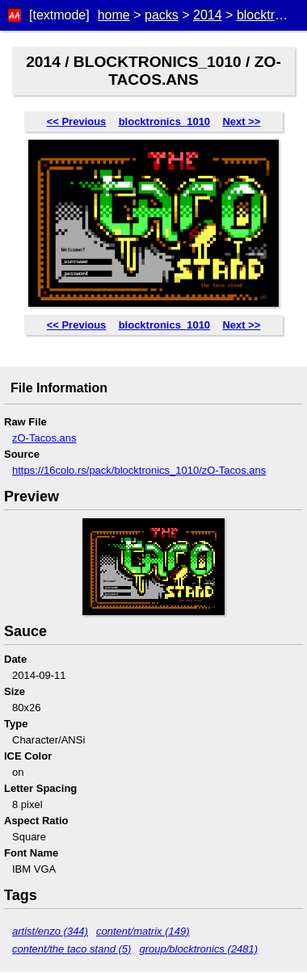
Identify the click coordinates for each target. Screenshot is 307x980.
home (114, 15)
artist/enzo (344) (50, 931)
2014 (208, 15)
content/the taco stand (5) (71, 949)
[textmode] (59, 15)
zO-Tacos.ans (44, 438)
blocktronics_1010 (164, 121)
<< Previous (77, 121)
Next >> (241, 121)
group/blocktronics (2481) (198, 949)
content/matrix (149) (143, 931)
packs (162, 15)
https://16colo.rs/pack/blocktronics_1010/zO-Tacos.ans (139, 470)
